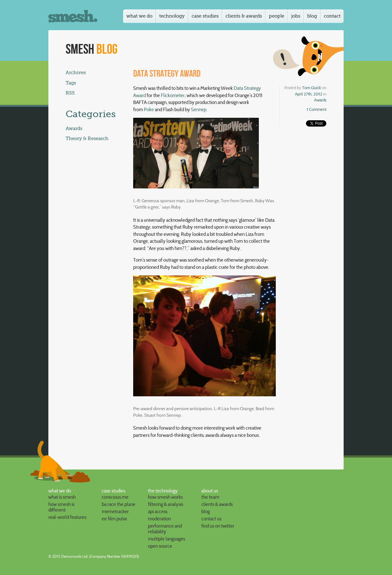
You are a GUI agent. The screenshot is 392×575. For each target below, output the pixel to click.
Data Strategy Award (167, 74)
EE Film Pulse (114, 519)
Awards (320, 100)
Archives (76, 73)
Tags (71, 83)
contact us (211, 519)
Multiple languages (166, 539)
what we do (60, 491)
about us (210, 491)
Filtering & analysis (166, 504)
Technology (172, 16)
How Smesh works (165, 497)
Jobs (296, 16)
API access (158, 512)
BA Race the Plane (119, 504)
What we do (139, 16)
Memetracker (115, 512)
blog (206, 512)
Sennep (199, 110)
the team (210, 497)
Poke (149, 110)
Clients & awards (244, 16)
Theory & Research (87, 138)
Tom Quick (312, 88)
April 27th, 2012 (309, 94)
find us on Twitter (218, 526)
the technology (163, 491)
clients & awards (217, 504)
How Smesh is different (61, 507)
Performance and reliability (165, 529)
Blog (312, 16)
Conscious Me (115, 497)
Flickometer (173, 95)
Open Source (160, 546)
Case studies (205, 16)
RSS (70, 93)
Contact (332, 16)
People (277, 16)
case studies (114, 491)
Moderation (159, 519)
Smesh (92, 49)
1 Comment (316, 109)
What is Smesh (62, 497)
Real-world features (67, 517)
